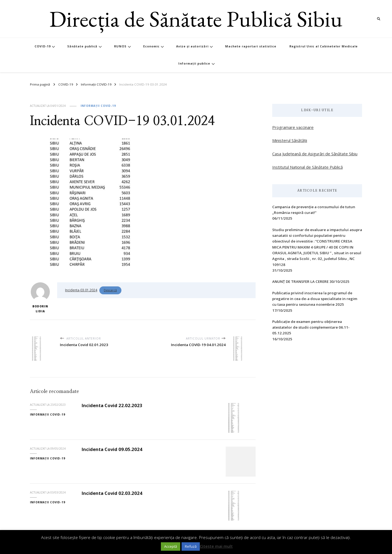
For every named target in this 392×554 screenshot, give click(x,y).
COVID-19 (43, 46)
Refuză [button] (191, 546)
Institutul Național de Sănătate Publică (307, 167)
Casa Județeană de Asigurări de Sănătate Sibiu (315, 154)
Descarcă (110, 290)
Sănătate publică (82, 46)
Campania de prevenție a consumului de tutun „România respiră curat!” (314, 210)
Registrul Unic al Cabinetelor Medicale (324, 46)
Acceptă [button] (171, 546)
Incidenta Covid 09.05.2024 (112, 449)
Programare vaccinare (293, 127)
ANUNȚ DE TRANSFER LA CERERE (300, 281)
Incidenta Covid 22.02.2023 (112, 405)
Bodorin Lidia (40, 298)
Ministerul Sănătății (290, 140)
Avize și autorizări (192, 46)
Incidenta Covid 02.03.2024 (112, 493)
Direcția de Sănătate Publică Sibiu (196, 19)
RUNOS (120, 46)
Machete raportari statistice (251, 46)
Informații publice (194, 63)
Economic (151, 46)
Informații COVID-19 (98, 106)
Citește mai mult (216, 546)
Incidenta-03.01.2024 (81, 290)
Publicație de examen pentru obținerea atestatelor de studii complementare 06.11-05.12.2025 (311, 327)
